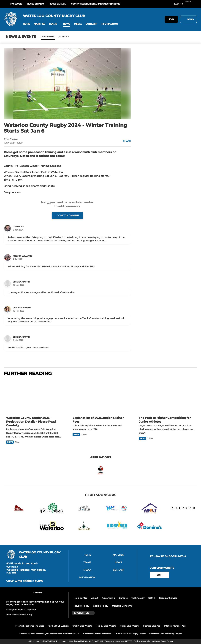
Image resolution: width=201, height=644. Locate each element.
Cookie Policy (101, 606)
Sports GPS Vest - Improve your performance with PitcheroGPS (49, 634)
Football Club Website (58, 626)
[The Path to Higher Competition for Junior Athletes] (167, 396)
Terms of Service (168, 598)
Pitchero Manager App (175, 626)
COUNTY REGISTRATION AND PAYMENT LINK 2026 (96, 4)
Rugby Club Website (130, 626)
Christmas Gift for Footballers (97, 634)
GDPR (152, 598)
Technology (138, 598)
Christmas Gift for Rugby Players (130, 634)
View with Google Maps (24, 581)
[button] (26, 24)
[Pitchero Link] (191, 5)
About (95, 598)
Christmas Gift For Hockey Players (166, 634)
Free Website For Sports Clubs (30, 626)
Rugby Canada (57, 4)
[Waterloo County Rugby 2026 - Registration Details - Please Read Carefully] (34, 396)
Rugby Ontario (36, 4)
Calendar (56, 37)
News (44, 37)
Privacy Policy (81, 606)
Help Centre (81, 598)
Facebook (16, 4)
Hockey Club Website (106, 626)
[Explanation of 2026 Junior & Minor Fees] (101, 397)
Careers (123, 598)
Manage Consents (122, 606)
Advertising (109, 598)
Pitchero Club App (152, 626)
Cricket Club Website (82, 626)
